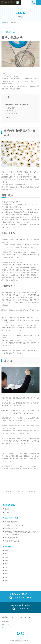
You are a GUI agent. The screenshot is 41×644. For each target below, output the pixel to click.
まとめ (8, 117)
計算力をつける (12, 113)
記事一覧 (20, 491)
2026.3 (7, 554)
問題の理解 (11, 108)
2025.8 (7, 567)
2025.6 (7, 574)
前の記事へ (9, 491)
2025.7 (7, 571)
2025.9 (7, 564)
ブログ (15, 32)
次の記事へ (32, 491)
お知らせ (8, 509)
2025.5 (7, 577)
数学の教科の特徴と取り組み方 (17, 105)
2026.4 (7, 551)
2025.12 (8, 561)
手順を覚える (12, 111)
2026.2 (7, 557)
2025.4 (7, 581)
